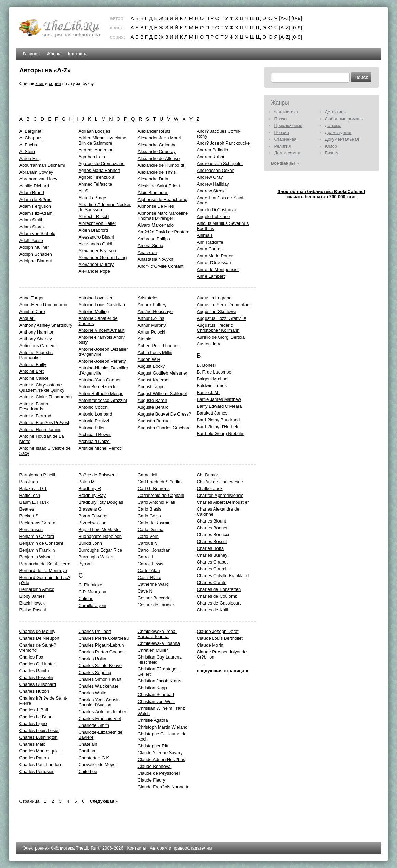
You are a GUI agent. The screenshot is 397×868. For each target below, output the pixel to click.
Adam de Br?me (35, 199)
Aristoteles (148, 298)
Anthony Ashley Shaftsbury (46, 325)
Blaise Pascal (32, 610)
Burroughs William (96, 557)
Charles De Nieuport (39, 638)
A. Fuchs (28, 145)
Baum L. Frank (34, 502)
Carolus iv (147, 543)
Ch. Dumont (208, 475)
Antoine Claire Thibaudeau (45, 397)
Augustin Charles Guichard (164, 428)
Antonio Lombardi (96, 414)
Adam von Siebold (37, 234)
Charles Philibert (95, 631)
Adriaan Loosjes (94, 131)
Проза (281, 119)
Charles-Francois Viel (100, 718)
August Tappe (151, 387)
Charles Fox (31, 657)
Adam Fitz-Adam (36, 213)
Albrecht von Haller (97, 223)
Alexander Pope (94, 271)
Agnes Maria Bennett (99, 170)
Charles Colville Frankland (223, 576)
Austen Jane (209, 344)
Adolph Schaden (35, 254)
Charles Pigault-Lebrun (101, 645)
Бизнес (332, 153)
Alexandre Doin (153, 179)
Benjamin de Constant (41, 543)
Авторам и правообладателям (181, 848)
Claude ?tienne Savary (160, 753)
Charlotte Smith (94, 725)
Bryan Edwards (93, 516)
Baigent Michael (213, 379)
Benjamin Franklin (37, 550)
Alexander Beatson (97, 251)
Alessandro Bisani (96, 237)
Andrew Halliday (213, 184)
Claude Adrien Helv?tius (161, 759)
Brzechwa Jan (92, 523)
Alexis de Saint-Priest (159, 186)
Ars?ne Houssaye (155, 311)
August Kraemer (154, 380)
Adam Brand (31, 193)
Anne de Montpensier (218, 269)
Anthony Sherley (35, 339)
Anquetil (27, 318)
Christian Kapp (152, 688)
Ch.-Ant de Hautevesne (220, 482)
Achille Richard (34, 186)
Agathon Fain (91, 157)
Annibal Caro (32, 311)
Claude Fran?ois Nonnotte (163, 787)
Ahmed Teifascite (95, 184)
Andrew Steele (211, 191)
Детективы (336, 112)
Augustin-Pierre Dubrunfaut (224, 305)
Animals (204, 235)
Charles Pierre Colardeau (103, 638)
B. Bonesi (206, 365)
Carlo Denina (150, 530)
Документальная (342, 139)
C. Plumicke (90, 585)
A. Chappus (31, 138)
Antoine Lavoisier (95, 298)
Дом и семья (287, 153)
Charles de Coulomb (217, 596)
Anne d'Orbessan (214, 263)
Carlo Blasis (149, 509)
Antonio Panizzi (94, 421)
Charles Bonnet (212, 528)
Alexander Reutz (154, 131)
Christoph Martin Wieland (162, 727)
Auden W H (149, 359)
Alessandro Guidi (95, 244)
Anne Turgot (31, 298)
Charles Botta (210, 548)
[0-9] (297, 18)
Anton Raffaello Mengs (101, 394)
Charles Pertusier (36, 771)
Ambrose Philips (154, 239)
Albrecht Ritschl (94, 216)
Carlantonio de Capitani (161, 495)
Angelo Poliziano (213, 216)
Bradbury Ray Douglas (101, 502)
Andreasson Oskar (215, 170)
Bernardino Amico (37, 589)
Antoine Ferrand (35, 416)
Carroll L (146, 557)
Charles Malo (32, 744)
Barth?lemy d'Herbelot (219, 427)
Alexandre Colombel (157, 145)
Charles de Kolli (212, 610)
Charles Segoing (95, 672)
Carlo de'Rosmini (154, 523)
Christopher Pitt (153, 746)
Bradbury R (90, 489)
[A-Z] (285, 18)
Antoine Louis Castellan (102, 305)
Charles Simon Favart (100, 679)
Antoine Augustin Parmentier (36, 355)
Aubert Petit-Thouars (158, 346)
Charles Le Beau (36, 717)
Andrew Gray (210, 177)
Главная (31, 54)
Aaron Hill (29, 158)
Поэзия (282, 132)
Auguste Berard (153, 407)
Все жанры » (285, 163)
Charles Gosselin (36, 677)
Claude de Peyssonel (158, 773)
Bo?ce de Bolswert (97, 475)
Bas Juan (28, 482)
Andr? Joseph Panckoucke (223, 143)
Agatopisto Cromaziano (101, 164)
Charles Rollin (92, 659)
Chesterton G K (94, 758)
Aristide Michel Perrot (100, 448)
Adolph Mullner (34, 247)
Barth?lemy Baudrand (218, 420)
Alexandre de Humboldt (161, 165)
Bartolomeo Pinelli (37, 475)
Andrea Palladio (212, 150)
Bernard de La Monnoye (43, 571)
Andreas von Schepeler (220, 164)
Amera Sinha (150, 246)
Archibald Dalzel (94, 441)
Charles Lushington (38, 737)
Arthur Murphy (151, 325)
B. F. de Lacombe (214, 372)
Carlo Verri (148, 536)
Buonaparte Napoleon (100, 536)
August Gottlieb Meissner (162, 373)
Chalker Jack (209, 489)
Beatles (27, 509)
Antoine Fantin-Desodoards (34, 406)
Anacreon (147, 252)
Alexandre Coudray (156, 152)
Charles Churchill (214, 569)
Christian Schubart (156, 695)
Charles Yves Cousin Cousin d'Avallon (99, 702)
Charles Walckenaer (98, 686)
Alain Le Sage (92, 198)
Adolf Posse (31, 240)
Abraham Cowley (36, 172)
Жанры (54, 54)
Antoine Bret (31, 371)
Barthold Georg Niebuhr (220, 433)
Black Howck (32, 603)
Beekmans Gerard (37, 523)
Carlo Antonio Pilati (156, 502)
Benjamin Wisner (36, 557)
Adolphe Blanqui (35, 261)
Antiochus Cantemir (38, 346)
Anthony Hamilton (37, 332)
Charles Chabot (212, 562)
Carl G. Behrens (153, 489)
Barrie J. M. (208, 392)
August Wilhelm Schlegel (162, 394)
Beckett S (29, 516)
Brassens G (90, 509)
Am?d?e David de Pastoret (164, 232)
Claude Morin (210, 645)
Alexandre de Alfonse (158, 158)
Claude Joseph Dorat (217, 631)
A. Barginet (30, 131)
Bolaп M (87, 482)
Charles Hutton (34, 691)
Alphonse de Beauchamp (162, 199)
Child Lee (88, 771)
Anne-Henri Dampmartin (43, 305)
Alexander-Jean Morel (159, 138)
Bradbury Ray (92, 495)
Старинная (286, 139)
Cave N (145, 591)
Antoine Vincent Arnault (101, 330)
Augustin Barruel (154, 421)
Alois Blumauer (152, 193)
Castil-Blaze (149, 577)
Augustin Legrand (214, 298)
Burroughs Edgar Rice (100, 550)
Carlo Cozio (149, 516)
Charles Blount (211, 521)
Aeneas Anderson (96, 150)
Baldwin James (211, 386)
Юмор (331, 146)
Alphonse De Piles (156, 206)
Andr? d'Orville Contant (160, 266)
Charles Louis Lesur (39, 730)
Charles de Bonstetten (219, 589)
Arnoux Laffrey (152, 305)
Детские (333, 126)
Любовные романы (344, 119)
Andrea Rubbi (210, 157)
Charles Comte (211, 582)
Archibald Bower (95, 435)
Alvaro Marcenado (156, 225)
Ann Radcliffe (210, 242)
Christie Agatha (153, 720)
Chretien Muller (153, 650)
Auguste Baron (152, 400)
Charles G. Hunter (37, 664)
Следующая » (103, 801)
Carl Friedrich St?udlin (160, 482)
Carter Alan (149, 571)
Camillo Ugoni (92, 605)
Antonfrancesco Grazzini (103, 400)
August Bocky (151, 366)
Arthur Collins (151, 318)
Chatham (87, 751)
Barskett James (212, 413)
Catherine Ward (153, 584)
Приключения (288, 126)
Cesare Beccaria (154, 598)
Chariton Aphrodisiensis (220, 495)
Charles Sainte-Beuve (100, 666)
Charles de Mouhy (37, 631)
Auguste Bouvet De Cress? (164, 414)
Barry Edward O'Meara (219, 406)
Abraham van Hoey (38, 179)
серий (55, 84)
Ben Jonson (31, 530)
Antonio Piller (91, 428)
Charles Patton (34, 758)
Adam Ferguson (35, 206)
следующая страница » (222, 671)
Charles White (92, 693)
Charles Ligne (33, 724)
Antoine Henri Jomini (40, 429)
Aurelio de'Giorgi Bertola (221, 337)
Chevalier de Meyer (98, 765)
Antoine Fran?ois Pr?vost (44, 423)
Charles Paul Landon (40, 765)
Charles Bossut (212, 541)
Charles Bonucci (213, 535)
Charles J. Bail (34, 710)
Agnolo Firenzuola (96, 177)
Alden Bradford (93, 230)
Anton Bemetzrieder (98, 387)
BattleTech (30, 495)
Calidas (86, 599)
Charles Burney (212, 555)
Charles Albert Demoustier (223, 502)
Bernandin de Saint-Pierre (45, 564)
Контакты (78, 54)
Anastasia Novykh (155, 259)
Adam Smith (31, 220)
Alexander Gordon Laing (102, 257)
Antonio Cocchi (93, 407)
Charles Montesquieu (40, 751)
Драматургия (338, 132)
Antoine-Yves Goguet (99, 380)
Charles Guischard (38, 684)
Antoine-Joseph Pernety (102, 361)
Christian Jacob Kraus (159, 681)
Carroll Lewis (150, 564)
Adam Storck (32, 227)
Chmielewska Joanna (159, 643)
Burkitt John (90, 543)
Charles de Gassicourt (219, 603)
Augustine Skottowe (216, 311)
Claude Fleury (151, 780)
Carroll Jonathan (154, 550)
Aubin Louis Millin (155, 352)
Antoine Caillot (34, 378)
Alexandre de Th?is (157, 172)
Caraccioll (147, 475)
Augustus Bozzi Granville (221, 318)
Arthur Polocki (151, 332)
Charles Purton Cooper (101, 652)
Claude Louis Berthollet (220, 638)
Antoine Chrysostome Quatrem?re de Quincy (42, 388)
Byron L (86, 564)
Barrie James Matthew (219, 399)
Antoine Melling (94, 311)
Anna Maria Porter (215, 256)
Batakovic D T (33, 489)
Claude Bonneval (154, 766)
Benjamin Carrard (37, 536)
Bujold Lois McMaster (100, 530)
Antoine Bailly (33, 364)
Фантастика (286, 112)
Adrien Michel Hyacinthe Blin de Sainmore (102, 140)
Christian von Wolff (156, 701)
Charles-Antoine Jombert (103, 712)
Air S (83, 191)
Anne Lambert (211, 276)
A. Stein (27, 152)
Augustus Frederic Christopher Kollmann (218, 328)
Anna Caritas (209, 249)
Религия (283, 146)
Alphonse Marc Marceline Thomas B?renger (163, 216)
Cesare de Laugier (156, 605)
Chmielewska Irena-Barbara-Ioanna (157, 634)
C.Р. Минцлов (92, 592)
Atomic (144, 339)
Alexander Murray (96, 264)
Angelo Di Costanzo (216, 210)
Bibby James (32, 596)
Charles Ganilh (34, 671)
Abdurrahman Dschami (42, 165)
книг (39, 84)
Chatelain (88, 744)
